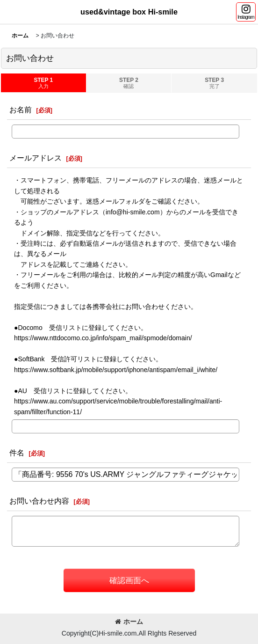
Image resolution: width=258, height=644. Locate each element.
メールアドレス (36, 158)
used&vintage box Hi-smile (129, 12)
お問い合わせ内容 (39, 501)
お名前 (21, 110)
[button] (246, 12)
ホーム (129, 622)
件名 (17, 453)
